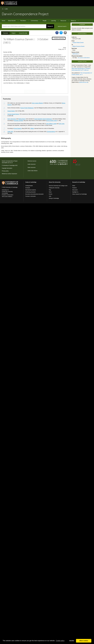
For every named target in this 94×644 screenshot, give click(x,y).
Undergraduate (29, 186)
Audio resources (32, 164)
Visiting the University (54, 188)
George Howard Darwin (13, 108)
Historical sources (32, 161)
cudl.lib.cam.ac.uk (83, 82)
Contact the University (7, 192)
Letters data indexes (32, 171)
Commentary (34, 21)
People (45, 21)
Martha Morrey (22, 112)
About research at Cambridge (80, 194)
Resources (63, 21)
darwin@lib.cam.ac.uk (7, 163)
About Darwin (12, 21)
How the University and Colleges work (58, 186)
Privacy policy (5, 171)
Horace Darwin (11, 105)
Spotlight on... (76, 192)
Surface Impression (12, 174)
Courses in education (31, 196)
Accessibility (5, 193)
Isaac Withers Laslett (51, 117)
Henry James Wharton (37, 97)
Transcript (5, 33)
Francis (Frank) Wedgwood (27, 101)
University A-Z (5, 190)
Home (3, 9)
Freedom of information (8, 195)
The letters (23, 21)
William (32, 122)
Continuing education (31, 192)
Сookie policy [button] (60, 641)
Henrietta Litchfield (18, 114)
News (50, 192)
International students (31, 190)
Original (13, 33)
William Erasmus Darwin (78, 46)
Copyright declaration (7, 168)
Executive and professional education (34, 194)
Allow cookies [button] (84, 641)
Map (50, 190)
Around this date (23, 33)
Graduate (28, 188)
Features (74, 188)
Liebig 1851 (10, 125)
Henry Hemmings (12, 112)
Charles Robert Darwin (78, 43)
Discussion (75, 190)
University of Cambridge (9, 165)
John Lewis (62, 117)
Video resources (32, 167)
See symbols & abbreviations (84, 58)
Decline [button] (72, 641)
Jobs (50, 196)
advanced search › (62, 26)
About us (73, 21)
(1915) (52, 114)
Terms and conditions (7, 197)
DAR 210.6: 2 (76, 54)
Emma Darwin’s (18, 122)
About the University (55, 182)
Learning (53, 21)
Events (51, 194)
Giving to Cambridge (54, 198)
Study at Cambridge (31, 182)
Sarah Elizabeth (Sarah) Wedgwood (43, 112)
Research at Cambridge (79, 182)
